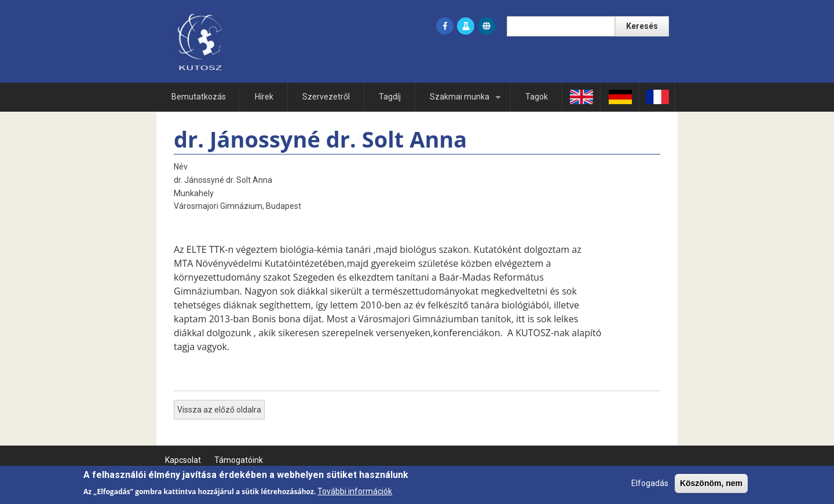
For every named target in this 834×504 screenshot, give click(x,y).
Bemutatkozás (199, 97)
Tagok (537, 97)
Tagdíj (390, 97)
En (581, 97)
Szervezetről (326, 97)
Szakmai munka (467, 102)
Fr (657, 97)
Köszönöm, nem (711, 486)
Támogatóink (239, 460)
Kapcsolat (183, 460)
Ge (620, 97)
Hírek (264, 97)
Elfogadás (650, 486)
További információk (355, 494)
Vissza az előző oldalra (219, 410)
